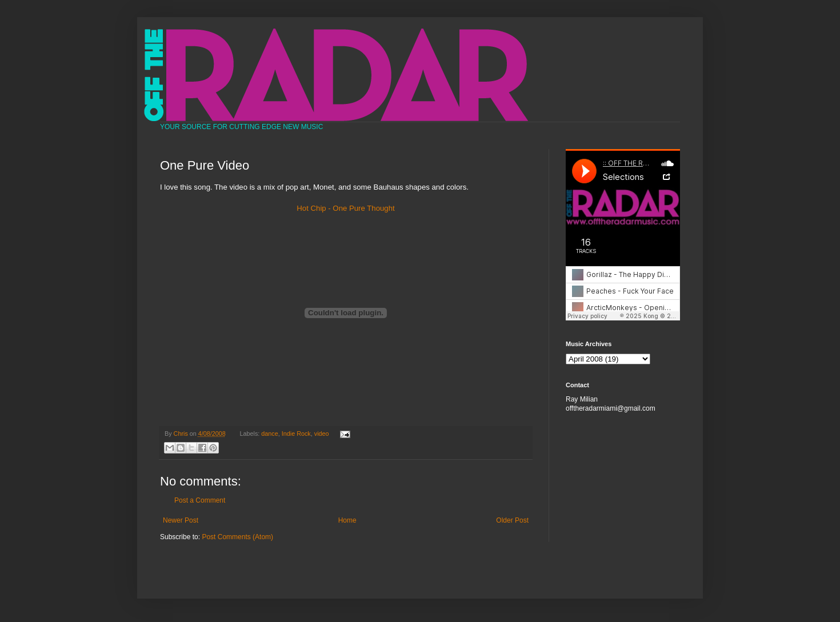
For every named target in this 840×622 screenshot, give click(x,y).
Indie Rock (296, 434)
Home (347, 520)
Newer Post (181, 520)
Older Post (512, 520)
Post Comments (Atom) (237, 537)
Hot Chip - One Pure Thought (345, 208)
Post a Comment (200, 500)
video (322, 434)
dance (269, 434)
